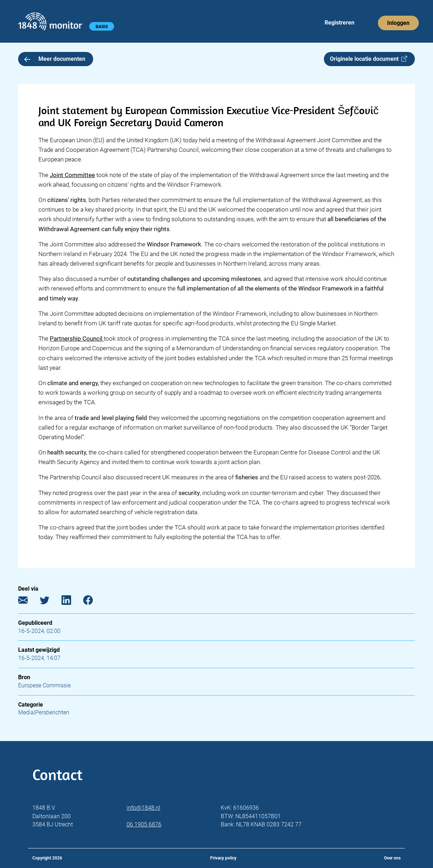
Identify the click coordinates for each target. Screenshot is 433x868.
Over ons (392, 858)
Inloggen (398, 23)
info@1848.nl (143, 808)
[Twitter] (50, 601)
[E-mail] (28, 601)
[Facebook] (93, 601)
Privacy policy (223, 858)
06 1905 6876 (144, 824)
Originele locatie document (368, 59)
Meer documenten (55, 59)
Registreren (340, 23)
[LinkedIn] (72, 601)
